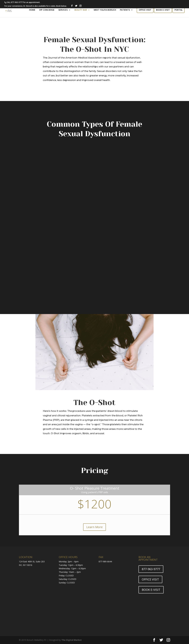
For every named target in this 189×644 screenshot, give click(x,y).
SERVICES (63, 10)
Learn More (94, 527)
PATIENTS (125, 10)
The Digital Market (72, 640)
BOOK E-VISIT (163, 10)
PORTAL (179, 10)
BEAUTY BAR (81, 10)
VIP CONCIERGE (47, 10)
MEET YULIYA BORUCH (105, 10)
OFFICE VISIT (145, 10)
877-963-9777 (151, 569)
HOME (32, 10)
